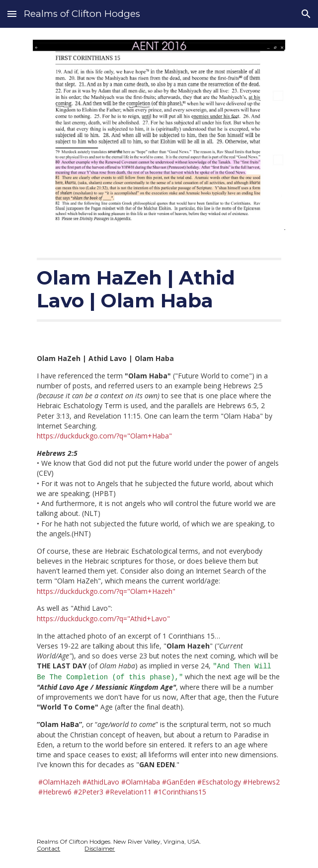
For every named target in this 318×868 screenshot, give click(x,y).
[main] (159, 290)
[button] (12, 14)
